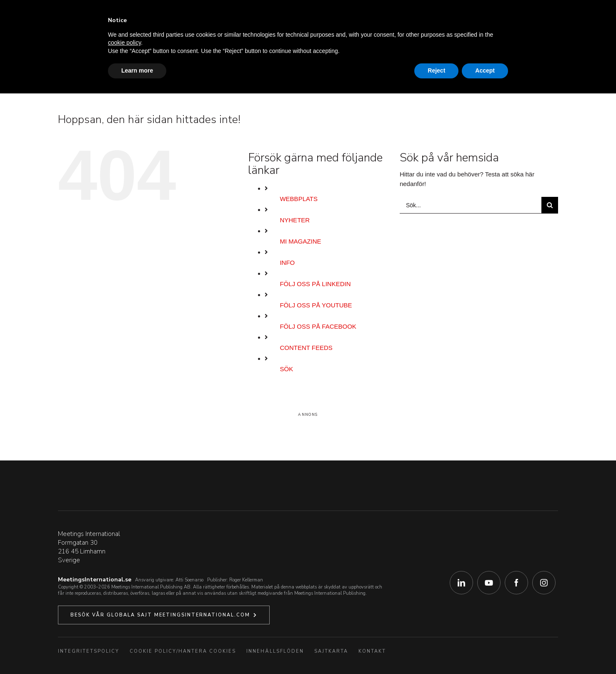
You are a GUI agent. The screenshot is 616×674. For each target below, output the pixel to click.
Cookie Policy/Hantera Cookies (183, 651)
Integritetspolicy (89, 651)
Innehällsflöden (275, 651)
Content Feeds (306, 348)
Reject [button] (436, 70)
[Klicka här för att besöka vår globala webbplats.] (164, 615)
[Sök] (550, 205)
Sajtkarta (331, 651)
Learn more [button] (137, 70)
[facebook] (516, 583)
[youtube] (489, 583)
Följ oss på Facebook (318, 326)
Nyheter (295, 220)
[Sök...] (471, 205)
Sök (286, 369)
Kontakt (372, 651)
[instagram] (544, 583)
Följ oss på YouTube (316, 305)
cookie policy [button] (124, 43)
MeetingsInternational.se (95, 580)
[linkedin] (461, 583)
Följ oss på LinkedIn (315, 284)
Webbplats (299, 199)
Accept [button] (485, 70)
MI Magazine (300, 241)
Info (287, 263)
